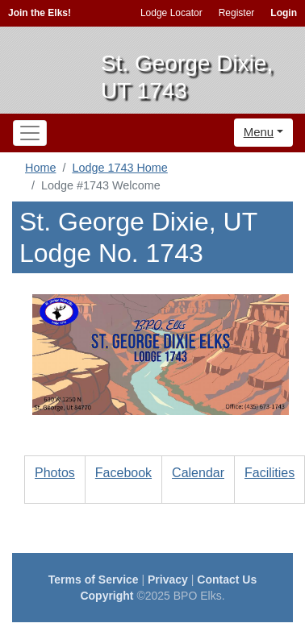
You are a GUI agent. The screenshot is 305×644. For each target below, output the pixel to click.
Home (40, 168)
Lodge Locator (171, 13)
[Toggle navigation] (30, 133)
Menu (259, 132)
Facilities (269, 473)
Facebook (123, 473)
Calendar (198, 473)
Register (237, 13)
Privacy (168, 580)
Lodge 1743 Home (119, 168)
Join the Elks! (40, 13)
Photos (55, 473)
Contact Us (227, 580)
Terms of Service (94, 580)
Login (284, 13)
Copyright (107, 596)
